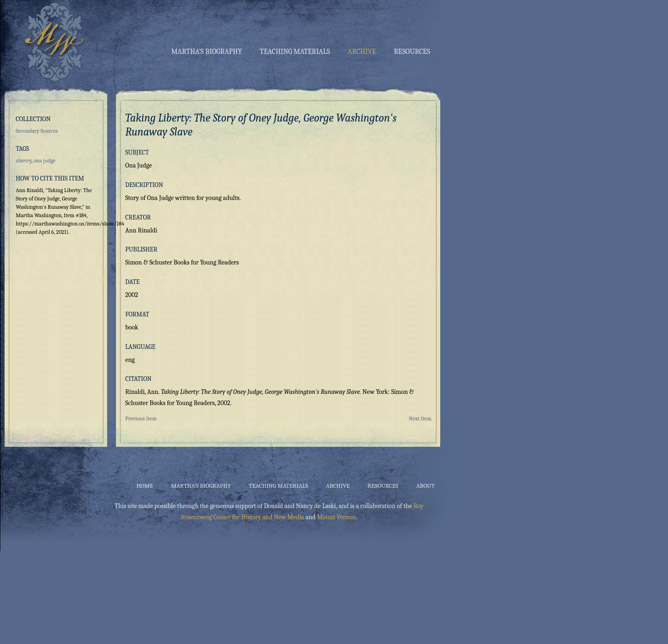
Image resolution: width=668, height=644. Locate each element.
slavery (24, 161)
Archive (362, 52)
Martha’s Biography (207, 52)
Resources (412, 52)
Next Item (420, 419)
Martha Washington (52, 41)
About (425, 486)
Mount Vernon (336, 517)
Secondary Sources (37, 131)
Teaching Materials (295, 52)
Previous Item (141, 419)
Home (145, 486)
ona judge (44, 161)
